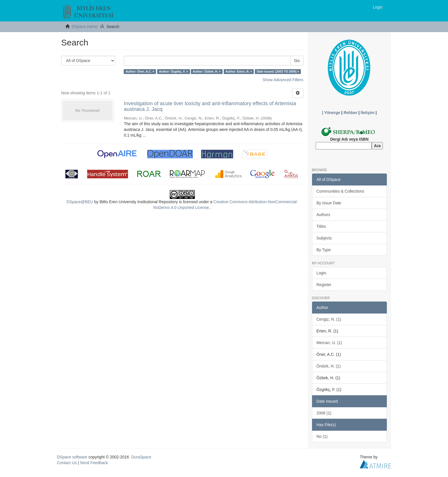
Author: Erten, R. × (239, 71)
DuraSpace (141, 457)
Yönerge (332, 113)
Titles (321, 226)
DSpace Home (85, 27)
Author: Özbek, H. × (207, 71)
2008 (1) (324, 413)
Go (297, 61)
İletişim (367, 113)
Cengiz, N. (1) (329, 319)
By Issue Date (329, 203)
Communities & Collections (340, 191)
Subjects (324, 238)
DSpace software (72, 457)
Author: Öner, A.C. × (140, 71)
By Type (324, 250)
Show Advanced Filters (283, 80)
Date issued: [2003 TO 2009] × (278, 71)
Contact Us (67, 463)
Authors (323, 215)
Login (321, 273)
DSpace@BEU (80, 202)
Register (324, 285)
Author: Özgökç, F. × (173, 71)
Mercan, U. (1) (329, 343)
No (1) (322, 436)
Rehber (350, 113)
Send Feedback (94, 463)
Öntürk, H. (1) (329, 366)
